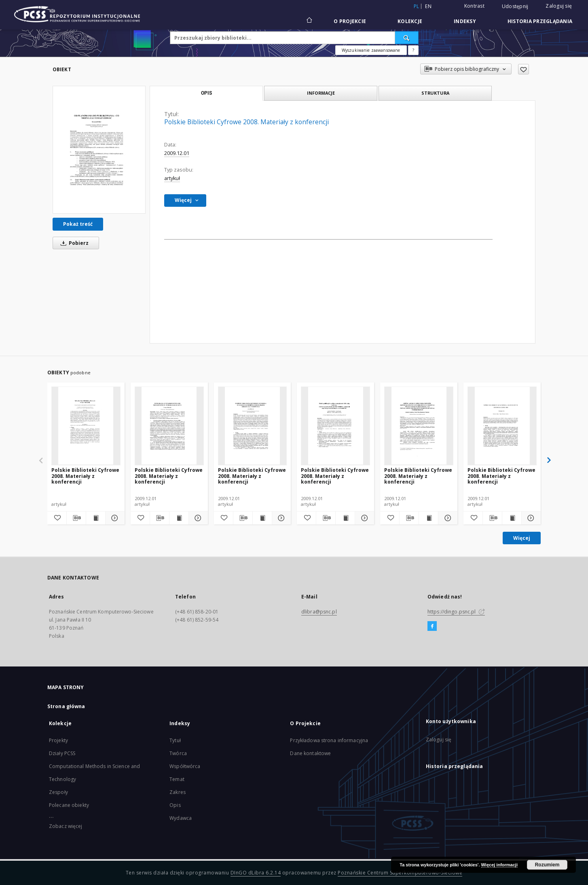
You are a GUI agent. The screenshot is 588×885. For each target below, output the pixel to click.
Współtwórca (185, 766)
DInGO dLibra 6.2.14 (256, 873)
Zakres (178, 792)
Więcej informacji (499, 865)
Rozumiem (547, 865)
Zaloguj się (559, 6)
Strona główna (66, 706)
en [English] (428, 6)
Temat (177, 779)
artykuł (172, 178)
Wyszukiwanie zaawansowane (371, 50)
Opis (175, 805)
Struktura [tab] (435, 93)
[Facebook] (432, 626)
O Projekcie (350, 21)
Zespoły (58, 792)
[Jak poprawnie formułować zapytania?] (413, 50)
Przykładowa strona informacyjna (329, 740)
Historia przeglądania (540, 21)
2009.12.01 (177, 153)
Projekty (58, 740)
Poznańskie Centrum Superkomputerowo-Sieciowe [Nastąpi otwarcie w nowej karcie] (400, 873)
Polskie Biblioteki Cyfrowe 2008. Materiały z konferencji (85, 476)
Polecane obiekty (69, 805)
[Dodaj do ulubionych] (523, 69)
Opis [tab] (206, 93)
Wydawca (181, 818)
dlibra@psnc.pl (319, 612)
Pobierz (73, 243)
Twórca (178, 753)
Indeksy (465, 21)
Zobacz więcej (66, 826)
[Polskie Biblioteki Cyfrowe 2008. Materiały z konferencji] (99, 150)
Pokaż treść (78, 224)
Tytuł (175, 740)
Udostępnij (515, 6)
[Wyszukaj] (407, 38)
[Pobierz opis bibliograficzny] (76, 518)
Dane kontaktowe (310, 753)
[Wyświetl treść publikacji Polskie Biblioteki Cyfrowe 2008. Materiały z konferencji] (96, 518)
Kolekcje (410, 21)
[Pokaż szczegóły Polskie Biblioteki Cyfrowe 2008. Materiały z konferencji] (114, 518)
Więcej (522, 538)
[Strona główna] (309, 21)
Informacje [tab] (321, 93)
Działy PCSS (62, 753)
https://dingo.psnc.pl (456, 612)
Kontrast (474, 6)
